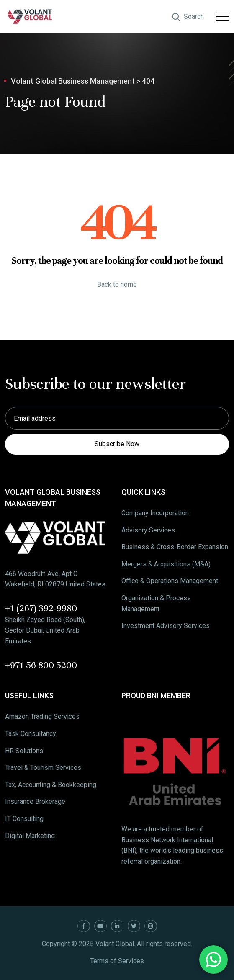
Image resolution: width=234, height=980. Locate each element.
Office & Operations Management (170, 581)
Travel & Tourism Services (43, 768)
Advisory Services (148, 530)
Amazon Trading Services (42, 716)
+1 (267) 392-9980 (41, 608)
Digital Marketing (30, 836)
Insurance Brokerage (35, 801)
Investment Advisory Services (166, 626)
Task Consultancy (31, 734)
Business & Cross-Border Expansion (175, 547)
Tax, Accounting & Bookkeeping (51, 785)
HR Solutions (24, 751)
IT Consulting (24, 819)
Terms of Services (117, 961)
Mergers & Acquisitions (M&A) (166, 564)
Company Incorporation (155, 513)
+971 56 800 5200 (41, 665)
